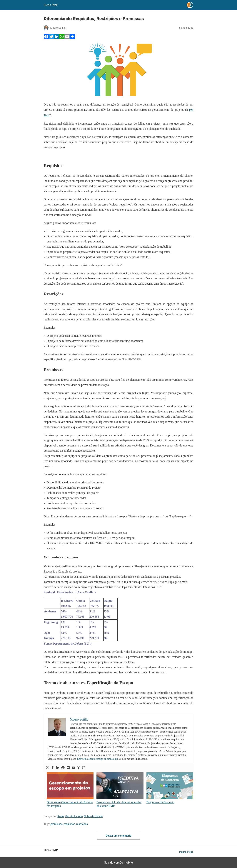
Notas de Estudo (93, 816)
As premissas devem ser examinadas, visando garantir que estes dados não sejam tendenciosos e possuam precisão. (112, 577)
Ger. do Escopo (74, 816)
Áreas (61, 816)
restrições (82, 824)
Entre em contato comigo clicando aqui (98, 759)
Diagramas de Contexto (170, 788)
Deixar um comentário (118, 836)
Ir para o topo (186, 852)
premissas (57, 824)
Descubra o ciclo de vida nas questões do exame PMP (120, 790)
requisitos (69, 824)
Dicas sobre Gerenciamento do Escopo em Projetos (70, 790)
